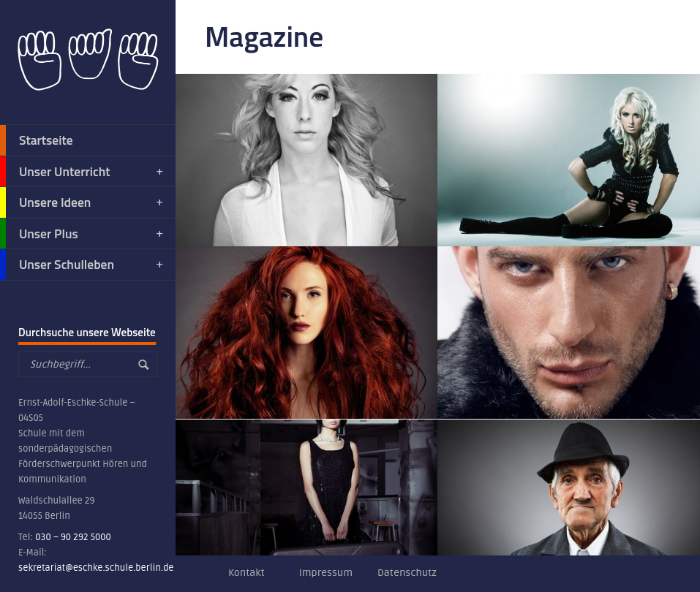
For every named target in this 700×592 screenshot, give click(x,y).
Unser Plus (83, 234)
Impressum (326, 573)
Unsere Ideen (83, 202)
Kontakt (246, 573)
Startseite (37, 140)
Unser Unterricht (83, 172)
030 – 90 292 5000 (73, 537)
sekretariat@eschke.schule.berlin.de (96, 568)
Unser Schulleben (83, 265)
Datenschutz (407, 573)
